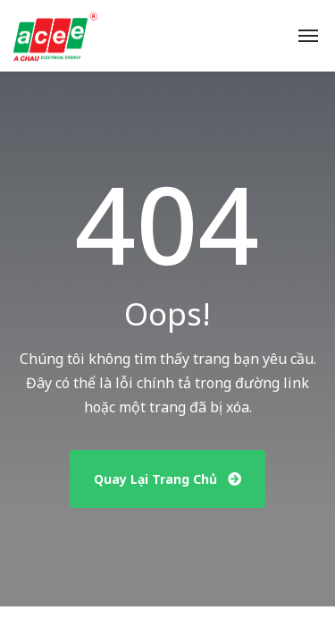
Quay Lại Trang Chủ (167, 479)
